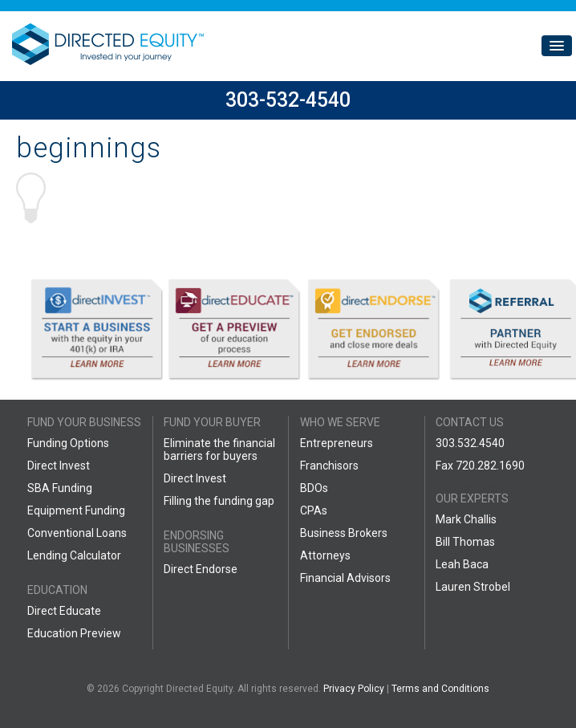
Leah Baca (462, 564)
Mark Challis (466, 519)
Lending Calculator (74, 555)
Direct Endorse (201, 569)
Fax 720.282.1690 (480, 466)
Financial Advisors (345, 578)
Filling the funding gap (219, 501)
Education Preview (74, 633)
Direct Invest (59, 466)
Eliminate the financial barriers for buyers (219, 449)
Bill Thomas (465, 542)
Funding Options (68, 443)
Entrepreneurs (337, 443)
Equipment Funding (76, 510)
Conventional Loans (77, 533)
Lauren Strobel (473, 587)
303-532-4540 (288, 100)
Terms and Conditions (440, 689)
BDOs (314, 488)
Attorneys (325, 555)
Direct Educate (64, 611)
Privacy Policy (354, 689)
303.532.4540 (470, 443)
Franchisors (329, 466)
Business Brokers (344, 533)
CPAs (314, 510)
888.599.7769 (470, 488)
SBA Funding (60, 488)
